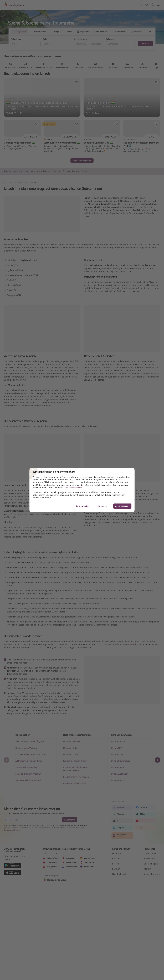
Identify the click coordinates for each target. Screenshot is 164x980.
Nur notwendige (82, 506)
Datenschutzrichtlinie (73, 488)
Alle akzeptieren (122, 506)
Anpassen (102, 506)
